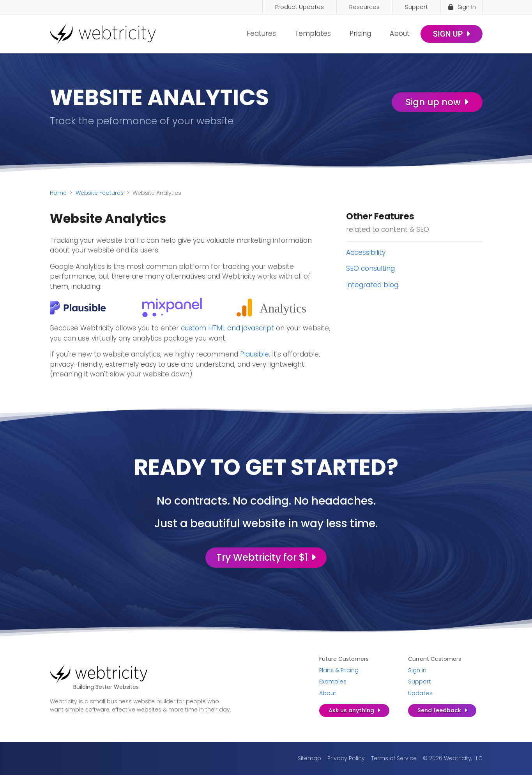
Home (58, 193)
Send (442, 710)
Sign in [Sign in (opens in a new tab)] (417, 670)
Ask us (354, 710)
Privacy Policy (346, 758)
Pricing (360, 34)
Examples (333, 681)
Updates (420, 693)
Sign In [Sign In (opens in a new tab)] (461, 7)
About (400, 34)
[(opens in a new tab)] (78, 307)
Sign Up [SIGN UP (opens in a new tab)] (452, 34)
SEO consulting (370, 268)
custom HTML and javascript (227, 328)
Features (261, 34)
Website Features (100, 193)
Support (420, 681)
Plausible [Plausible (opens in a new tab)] (255, 354)
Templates (313, 34)
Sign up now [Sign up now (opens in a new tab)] (437, 102)
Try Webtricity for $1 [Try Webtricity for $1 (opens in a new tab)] (266, 557)
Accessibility (366, 252)
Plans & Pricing (339, 670)
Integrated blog (372, 285)
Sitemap (309, 758)
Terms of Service (394, 758)
